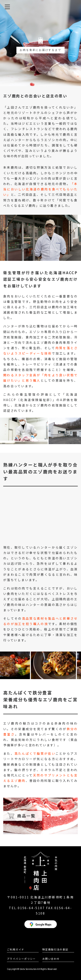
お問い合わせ (51, 959)
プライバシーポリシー (21, 959)
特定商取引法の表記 (55, 949)
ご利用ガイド (16, 949)
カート (74, 7)
